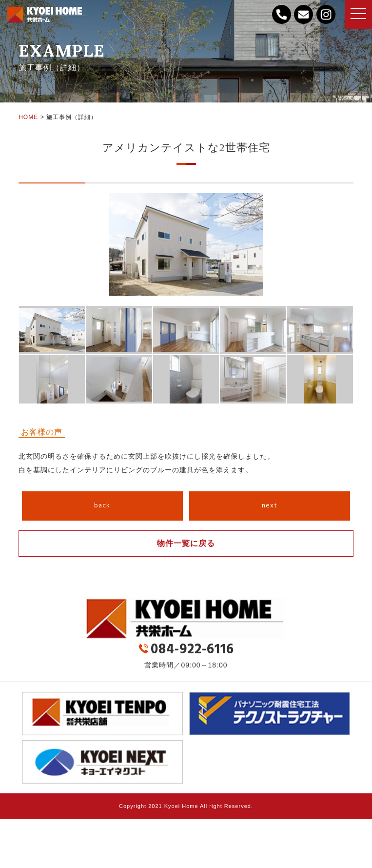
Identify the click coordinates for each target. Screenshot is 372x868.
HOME (28, 117)
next (270, 506)
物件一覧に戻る (186, 543)
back (102, 506)
